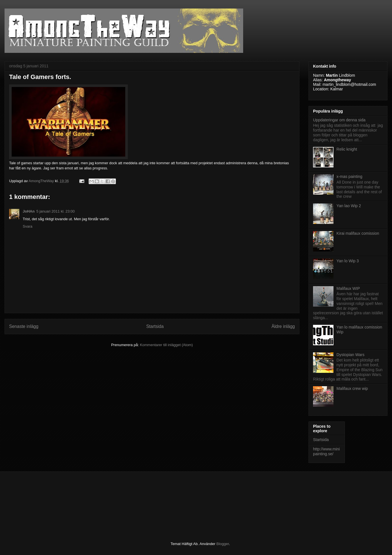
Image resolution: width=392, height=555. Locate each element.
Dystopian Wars (351, 355)
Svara (28, 226)
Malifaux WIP (348, 288)
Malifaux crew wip (352, 388)
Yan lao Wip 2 (349, 206)
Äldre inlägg (283, 326)
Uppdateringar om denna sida (339, 120)
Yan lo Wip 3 (348, 261)
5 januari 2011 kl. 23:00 (56, 211)
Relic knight (347, 149)
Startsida (155, 326)
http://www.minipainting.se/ (326, 451)
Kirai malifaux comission (358, 233)
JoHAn (29, 211)
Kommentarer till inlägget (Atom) (166, 345)
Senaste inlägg (24, 326)
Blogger (223, 544)
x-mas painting (350, 176)
